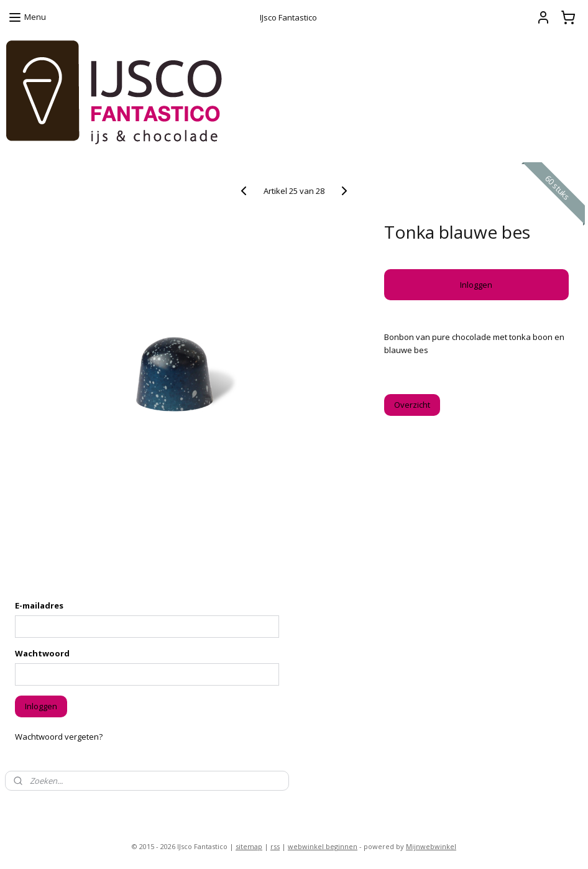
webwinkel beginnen (323, 846)
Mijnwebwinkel (431, 846)
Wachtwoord (42, 653)
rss (275, 846)
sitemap (249, 846)
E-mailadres (39, 605)
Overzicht (412, 405)
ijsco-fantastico (40, 807)
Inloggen (476, 285)
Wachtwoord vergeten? (59, 737)
